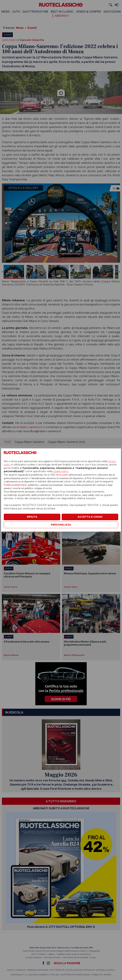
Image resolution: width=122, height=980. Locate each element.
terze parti (62, 475)
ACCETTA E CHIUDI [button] (90, 517)
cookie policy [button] (61, 471)
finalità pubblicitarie (15, 485)
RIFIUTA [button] (32, 517)
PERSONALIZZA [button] (61, 525)
